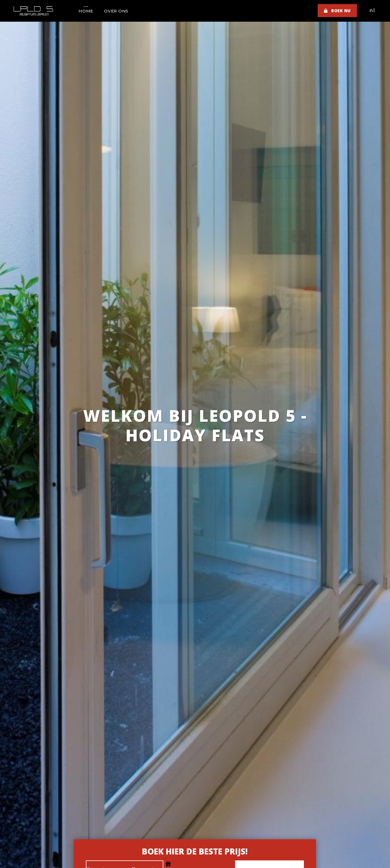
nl (372, 11)
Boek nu (337, 11)
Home (86, 11)
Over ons (116, 11)
